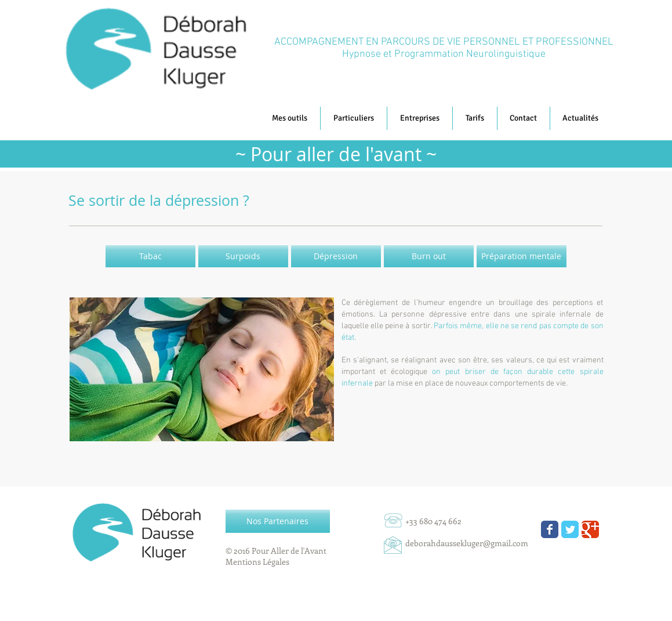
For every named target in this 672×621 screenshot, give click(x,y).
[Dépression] (336, 256)
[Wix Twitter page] (570, 529)
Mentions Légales (257, 562)
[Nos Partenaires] (278, 521)
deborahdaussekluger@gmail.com (467, 543)
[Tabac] (150, 256)
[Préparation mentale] (522, 256)
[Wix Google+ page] (590, 529)
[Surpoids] (243, 256)
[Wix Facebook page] (550, 529)
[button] (581, 118)
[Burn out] (429, 256)
